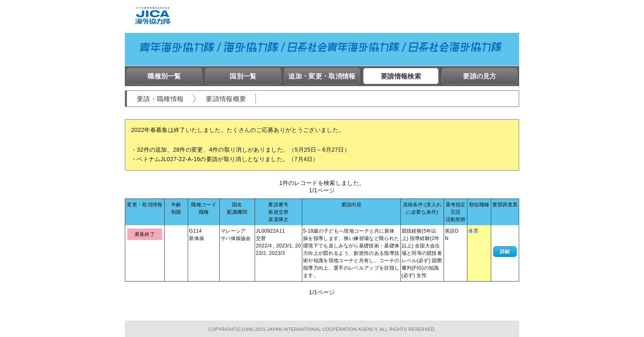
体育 (473, 231)
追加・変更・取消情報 (322, 76)
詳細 (505, 252)
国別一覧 (243, 76)
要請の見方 (480, 76)
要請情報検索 (401, 76)
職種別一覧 (164, 76)
